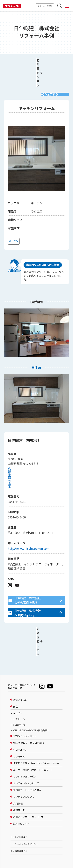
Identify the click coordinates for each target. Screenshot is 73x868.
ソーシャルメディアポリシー (24, 817)
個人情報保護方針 (19, 824)
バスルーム (19, 692)
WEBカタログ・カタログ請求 (29, 716)
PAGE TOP (37, 846)
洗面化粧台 (19, 698)
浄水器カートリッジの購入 (27, 763)
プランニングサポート (25, 709)
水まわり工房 (36, 736)
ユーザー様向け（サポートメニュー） (33, 743)
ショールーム (20, 723)
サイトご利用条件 (19, 810)
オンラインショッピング (26, 756)
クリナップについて (24, 770)
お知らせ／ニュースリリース (28, 790)
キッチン (18, 686)
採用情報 (18, 776)
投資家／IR (19, 783)
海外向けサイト (21, 797)
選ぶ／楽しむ (20, 673)
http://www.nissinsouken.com (29, 532)
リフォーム (19, 729)
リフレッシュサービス (25, 749)
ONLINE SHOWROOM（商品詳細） (32, 703)
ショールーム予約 (45, 6)
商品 (16, 679)
